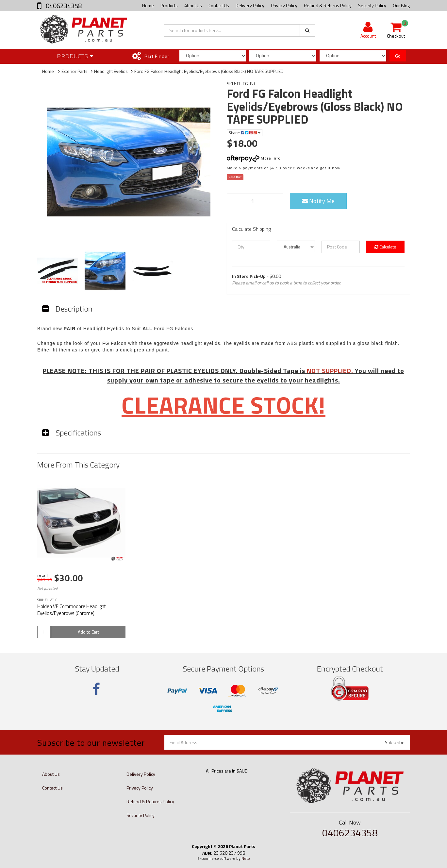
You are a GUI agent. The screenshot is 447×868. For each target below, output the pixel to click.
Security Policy (372, 5)
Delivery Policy (250, 5)
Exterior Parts (74, 71)
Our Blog (401, 5)
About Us (193, 5)
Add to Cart (88, 632)
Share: (245, 133)
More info (254, 158)
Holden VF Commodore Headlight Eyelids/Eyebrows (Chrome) (72, 610)
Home (148, 5)
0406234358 (63, 6)
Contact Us (219, 5)
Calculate (385, 247)
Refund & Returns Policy (328, 5)
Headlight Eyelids (111, 71)
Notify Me (318, 201)
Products (169, 5)
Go (398, 56)
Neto (246, 859)
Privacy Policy (284, 5)
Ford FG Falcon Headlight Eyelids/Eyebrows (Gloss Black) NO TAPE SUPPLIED (209, 71)
